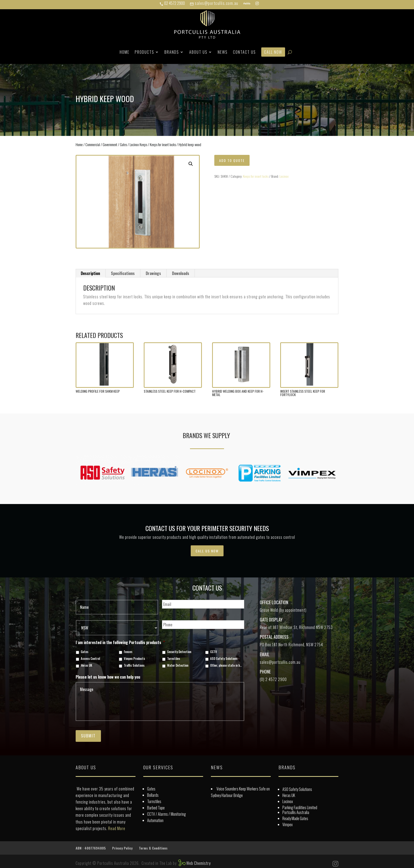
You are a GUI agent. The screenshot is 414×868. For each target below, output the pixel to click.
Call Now (273, 52)
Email (265, 654)
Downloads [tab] (181, 273)
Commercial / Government (101, 144)
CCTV (214, 652)
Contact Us (244, 52)
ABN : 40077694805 (91, 848)
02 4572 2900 (172, 3)
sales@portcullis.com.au (214, 3)
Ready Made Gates (295, 818)
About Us (198, 52)
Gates (123, 144)
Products (144, 52)
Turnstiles (174, 659)
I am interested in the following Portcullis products (120, 642)
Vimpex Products (134, 659)
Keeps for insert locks (163, 144)
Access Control (90, 659)
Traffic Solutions (134, 665)
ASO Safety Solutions (224, 659)
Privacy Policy (122, 848)
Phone (265, 672)
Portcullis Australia (296, 812)
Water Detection (178, 665)
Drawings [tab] (153, 273)
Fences (128, 652)
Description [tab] (90, 273)
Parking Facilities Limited (300, 807)
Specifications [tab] (123, 273)
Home (125, 52)
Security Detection (179, 652)
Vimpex (288, 824)
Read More (117, 828)
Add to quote (232, 160)
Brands (172, 52)
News (223, 52)
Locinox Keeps (138, 144)
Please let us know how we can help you (108, 677)
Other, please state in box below (226, 665)
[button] (191, 164)
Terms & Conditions (153, 848)
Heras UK (86, 665)
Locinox (284, 176)
